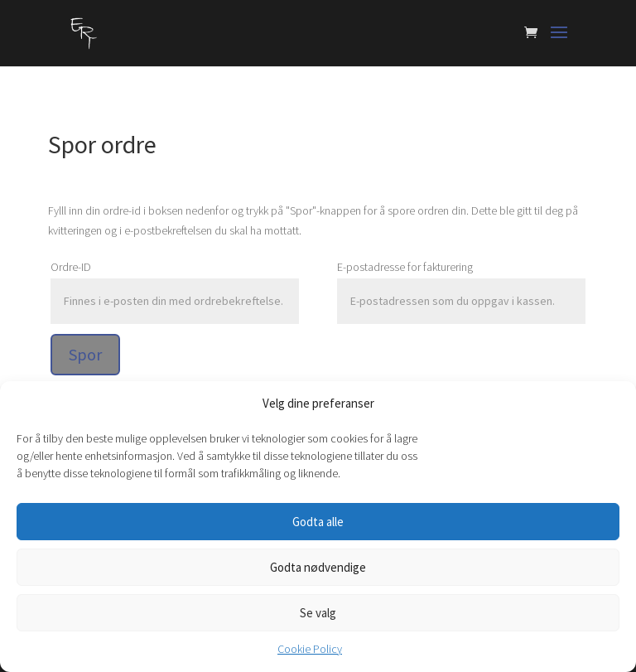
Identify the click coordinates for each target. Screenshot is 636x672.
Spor (85, 354)
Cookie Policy (310, 649)
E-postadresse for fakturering (405, 267)
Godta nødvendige (318, 567)
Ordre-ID (71, 267)
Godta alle (318, 522)
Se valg (318, 613)
